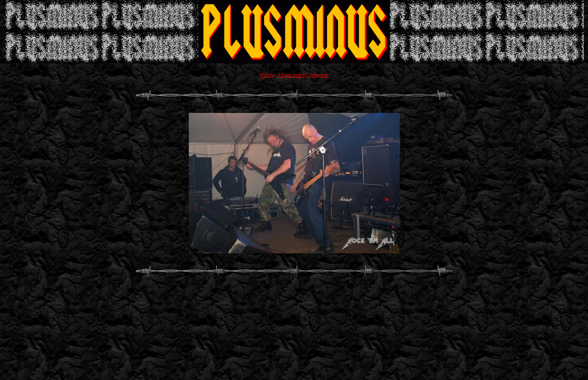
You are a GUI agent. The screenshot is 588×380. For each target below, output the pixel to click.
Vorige (266, 75)
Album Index (291, 75)
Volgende (319, 75)
